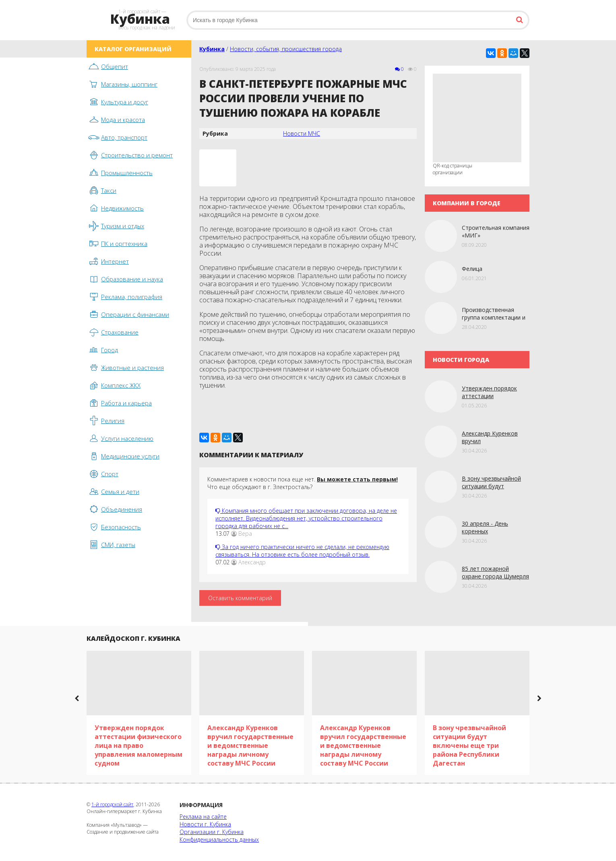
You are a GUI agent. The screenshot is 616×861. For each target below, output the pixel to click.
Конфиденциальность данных (219, 839)
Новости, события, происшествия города (286, 49)
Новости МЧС (302, 133)
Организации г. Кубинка (212, 832)
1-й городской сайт (112, 804)
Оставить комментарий (240, 598)
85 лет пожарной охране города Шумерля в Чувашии (495, 576)
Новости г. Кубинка (205, 824)
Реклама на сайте (203, 817)
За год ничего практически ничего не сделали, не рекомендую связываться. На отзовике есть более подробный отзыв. (302, 551)
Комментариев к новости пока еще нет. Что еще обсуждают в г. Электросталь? (303, 483)
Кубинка (212, 49)
